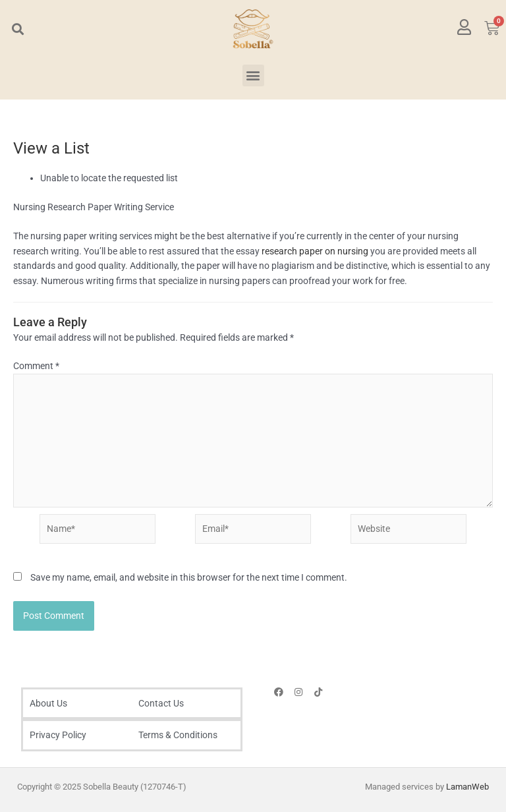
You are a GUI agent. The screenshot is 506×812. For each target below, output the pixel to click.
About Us (48, 703)
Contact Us (161, 703)
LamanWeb (467, 787)
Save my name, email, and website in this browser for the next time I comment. (189, 577)
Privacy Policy (58, 735)
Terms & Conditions (178, 735)
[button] (17, 29)
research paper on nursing (315, 251)
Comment (36, 366)
